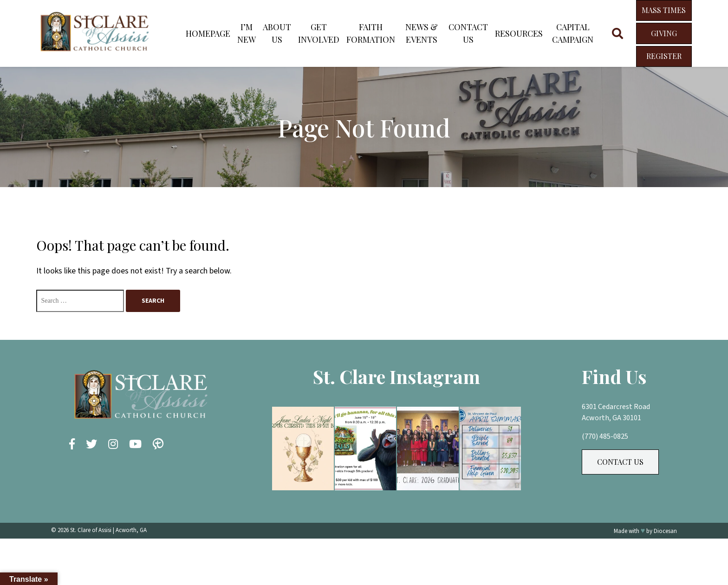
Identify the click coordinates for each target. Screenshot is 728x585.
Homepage (208, 33)
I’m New (247, 33)
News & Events (422, 33)
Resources (519, 33)
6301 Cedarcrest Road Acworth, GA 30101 (616, 412)
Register (664, 56)
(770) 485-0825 (605, 436)
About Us (277, 33)
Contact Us (468, 33)
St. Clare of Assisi (91, 530)
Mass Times (664, 10)
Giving (664, 33)
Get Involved (319, 33)
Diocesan (665, 531)
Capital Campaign (573, 33)
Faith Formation (371, 33)
